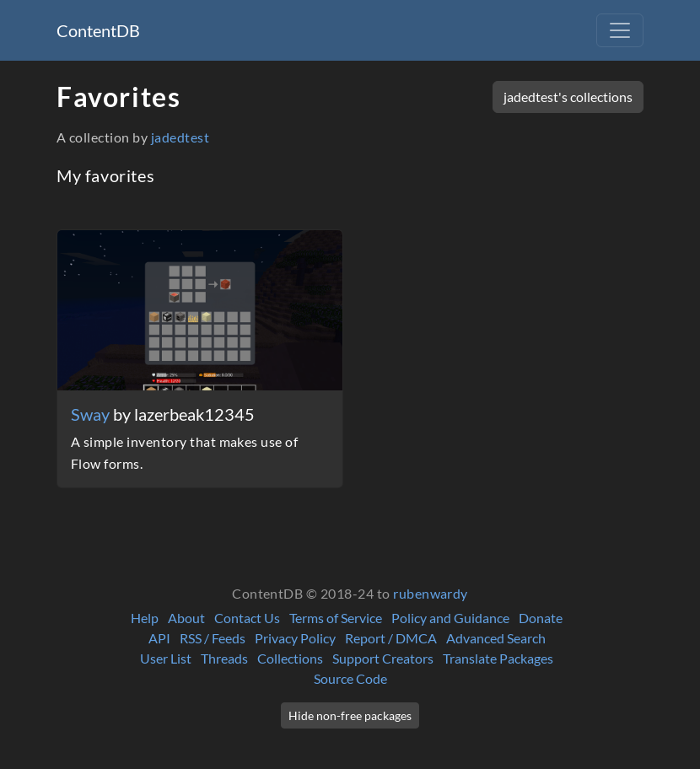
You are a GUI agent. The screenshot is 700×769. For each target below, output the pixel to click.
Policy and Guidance (450, 618)
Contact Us (247, 618)
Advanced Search (496, 638)
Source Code (350, 678)
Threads (224, 658)
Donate (541, 618)
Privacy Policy (295, 638)
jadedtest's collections (568, 97)
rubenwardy (431, 593)
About (186, 618)
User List (166, 658)
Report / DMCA (391, 638)
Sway (92, 414)
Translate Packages (498, 658)
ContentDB (98, 30)
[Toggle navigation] (620, 30)
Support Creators (383, 658)
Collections (290, 658)
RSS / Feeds (213, 638)
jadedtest (180, 137)
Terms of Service (336, 618)
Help (145, 618)
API (159, 638)
